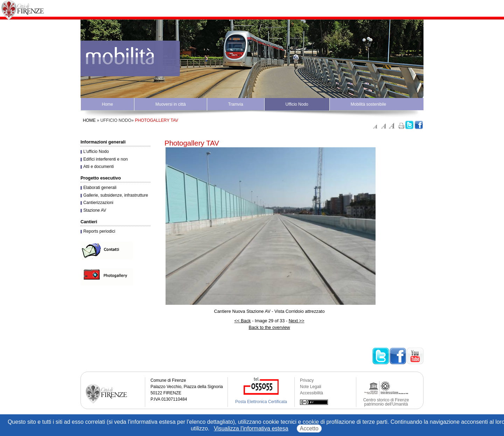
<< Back (243, 321)
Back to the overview (269, 327)
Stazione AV (95, 210)
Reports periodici (99, 231)
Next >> (297, 321)
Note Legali (311, 387)
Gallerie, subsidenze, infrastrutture (116, 195)
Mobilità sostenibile (368, 104)
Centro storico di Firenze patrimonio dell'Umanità (386, 402)
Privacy (307, 380)
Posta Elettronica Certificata (261, 402)
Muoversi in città (171, 104)
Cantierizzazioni (98, 203)
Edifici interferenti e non (106, 159)
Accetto (309, 428)
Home (107, 104)
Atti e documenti (99, 167)
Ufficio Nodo (297, 104)
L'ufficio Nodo (96, 152)
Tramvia (236, 104)
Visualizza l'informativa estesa (251, 428)
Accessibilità (311, 393)
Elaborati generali (100, 188)
